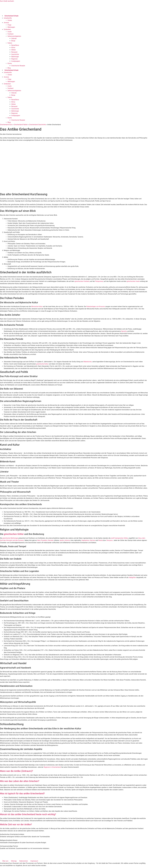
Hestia (101, 540)
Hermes (92, 540)
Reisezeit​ (14, 52)
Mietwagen (11, 27)
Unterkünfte (8, 18)
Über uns (5, 861)
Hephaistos (85, 540)
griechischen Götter (14, 534)
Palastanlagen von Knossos (96, 307)
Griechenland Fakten (21, 125)
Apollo (62, 540)
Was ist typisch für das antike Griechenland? (22, 794)
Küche (10, 63)
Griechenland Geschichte (37, 125)
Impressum (34, 861)
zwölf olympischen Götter (119, 538)
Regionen (14, 59)
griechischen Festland (82, 281)
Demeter (51, 540)
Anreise (6, 23)
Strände (14, 38)
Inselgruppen (16, 61)
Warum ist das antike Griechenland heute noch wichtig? (28, 814)
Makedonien (88, 362)
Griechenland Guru (6, 125)
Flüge (9, 25)
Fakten (10, 43)
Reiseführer (15, 45)
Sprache (124, 331)
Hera (39, 540)
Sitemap (14, 861)
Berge (13, 41)
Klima (13, 48)
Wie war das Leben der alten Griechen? (20, 781)
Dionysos (110, 540)
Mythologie (15, 57)
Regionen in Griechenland (52, 767)
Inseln (10, 32)
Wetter (14, 50)
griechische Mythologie (10, 538)
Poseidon (44, 540)
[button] (74, 771)
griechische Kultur (42, 364)
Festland (10, 34)
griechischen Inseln (133, 281)
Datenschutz (24, 861)
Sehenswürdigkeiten (14, 36)
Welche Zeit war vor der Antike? (16, 824)
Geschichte (15, 54)
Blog (9, 68)
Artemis (67, 540)
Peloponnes (99, 281)
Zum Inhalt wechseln (7, 1)
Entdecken (7, 29)
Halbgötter (132, 577)
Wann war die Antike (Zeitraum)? (16, 771)
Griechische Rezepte (18, 66)
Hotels (10, 20)
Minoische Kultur (37, 307)
